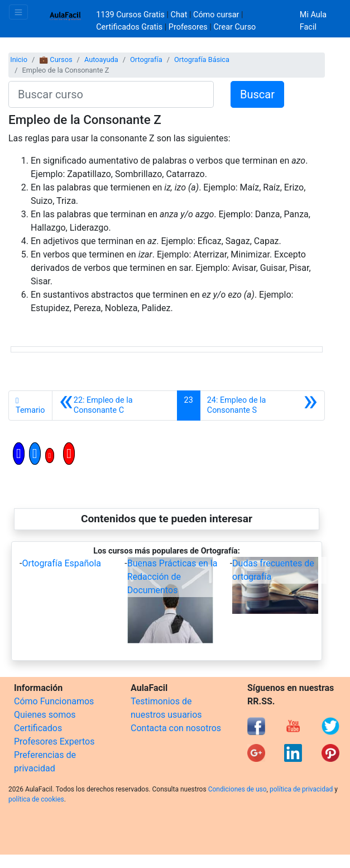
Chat (179, 15)
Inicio (19, 59)
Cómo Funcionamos (54, 701)
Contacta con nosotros (176, 728)
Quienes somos (45, 715)
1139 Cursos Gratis (131, 15)
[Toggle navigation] (18, 12)
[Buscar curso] (111, 94)
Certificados (38, 728)
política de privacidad (301, 789)
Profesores (188, 27)
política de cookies (36, 799)
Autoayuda (101, 59)
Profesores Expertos (54, 741)
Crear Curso (234, 27)
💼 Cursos (56, 59)
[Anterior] (115, 406)
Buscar (257, 94)
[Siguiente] (262, 406)
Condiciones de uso (238, 789)
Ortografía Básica (202, 59)
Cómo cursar (216, 15)
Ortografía (146, 59)
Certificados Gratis (129, 27)
